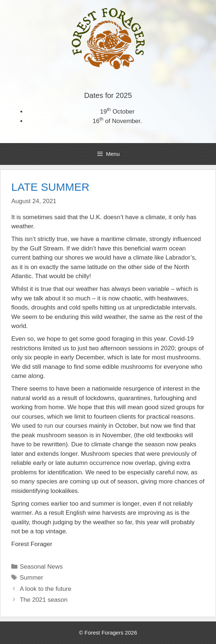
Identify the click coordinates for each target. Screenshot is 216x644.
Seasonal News (41, 567)
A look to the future (46, 589)
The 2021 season (44, 600)
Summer (31, 578)
